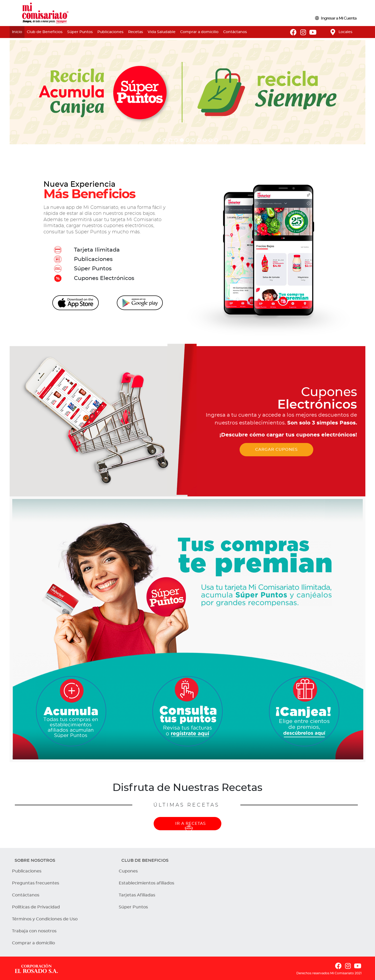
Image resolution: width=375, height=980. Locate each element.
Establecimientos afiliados (146, 883)
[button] (159, 140)
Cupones (128, 871)
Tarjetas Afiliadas (137, 895)
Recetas (136, 32)
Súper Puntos (80, 32)
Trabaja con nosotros (34, 931)
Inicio (17, 32)
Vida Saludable (162, 32)
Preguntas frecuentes (36, 883)
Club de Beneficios (45, 32)
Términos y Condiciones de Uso (45, 919)
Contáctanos (235, 32)
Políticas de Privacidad (36, 907)
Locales (345, 32)
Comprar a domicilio (199, 32)
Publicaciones (110, 32)
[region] (187, 92)
